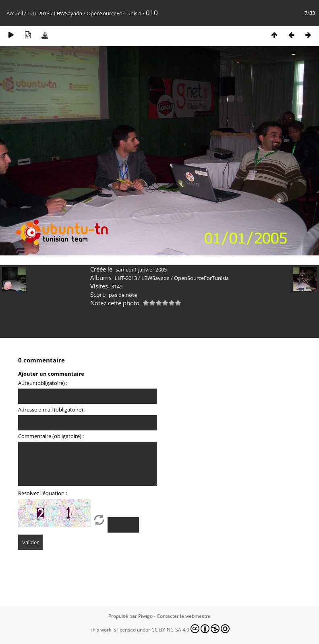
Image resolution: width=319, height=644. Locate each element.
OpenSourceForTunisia (114, 13)
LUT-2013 (38, 13)
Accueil (15, 13)
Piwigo (145, 616)
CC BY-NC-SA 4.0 (191, 629)
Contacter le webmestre (184, 616)
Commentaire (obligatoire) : (51, 436)
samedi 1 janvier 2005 (141, 270)
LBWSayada (68, 13)
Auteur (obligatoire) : (43, 383)
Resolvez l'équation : (42, 493)
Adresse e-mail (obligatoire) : (52, 409)
